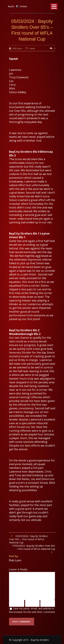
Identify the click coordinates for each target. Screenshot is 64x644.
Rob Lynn (17, 48)
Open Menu (54, 7)
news (32, 48)
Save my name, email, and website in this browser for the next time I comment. (32, 610)
